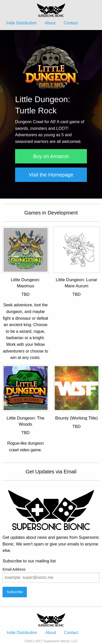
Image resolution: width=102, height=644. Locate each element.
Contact (71, 23)
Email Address (14, 569)
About (50, 23)
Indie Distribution (21, 23)
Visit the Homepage (51, 175)
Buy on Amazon (51, 156)
